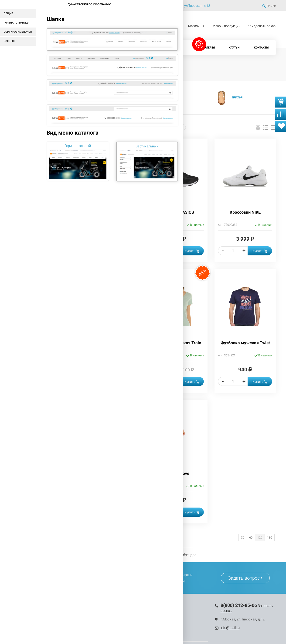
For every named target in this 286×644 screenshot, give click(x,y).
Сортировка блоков (18, 32)
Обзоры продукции (226, 26)
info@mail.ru (230, 628)
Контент (10, 41)
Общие (8, 13)
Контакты (261, 48)
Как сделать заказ (262, 26)
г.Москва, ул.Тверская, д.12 (190, 6)
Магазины (196, 26)
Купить (192, 251)
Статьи (234, 48)
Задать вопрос (245, 578)
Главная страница (17, 23)
